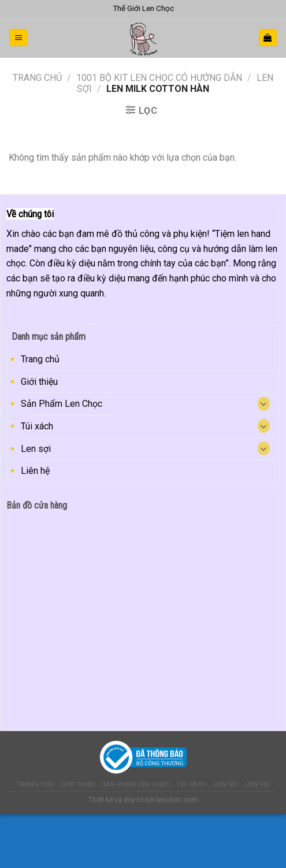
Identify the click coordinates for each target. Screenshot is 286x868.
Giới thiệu (39, 382)
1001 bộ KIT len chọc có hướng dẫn (159, 78)
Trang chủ (37, 78)
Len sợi (36, 449)
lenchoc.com (177, 800)
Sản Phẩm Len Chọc (62, 404)
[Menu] (18, 38)
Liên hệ (35, 471)
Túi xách (37, 426)
